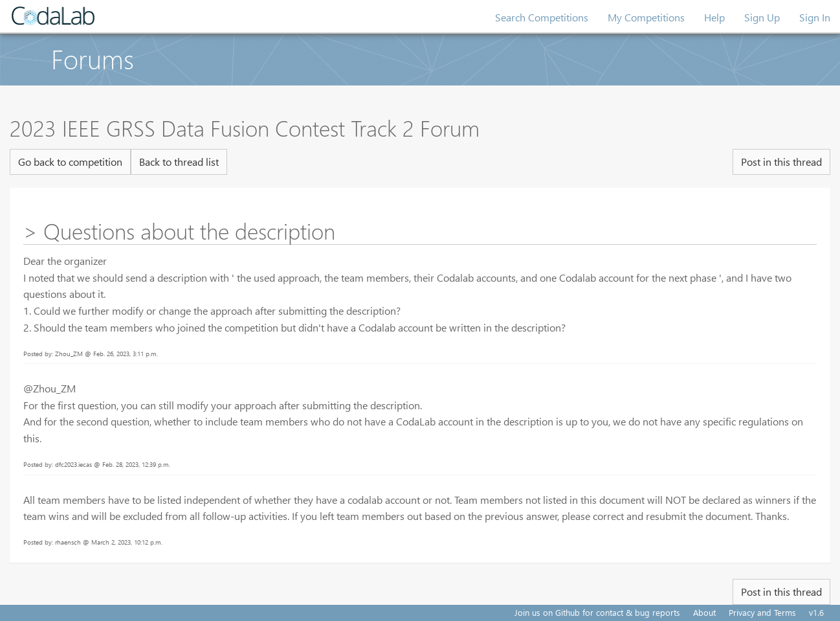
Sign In (815, 17)
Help (714, 17)
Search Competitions (542, 17)
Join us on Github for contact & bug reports (597, 612)
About (704, 612)
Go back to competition (70, 162)
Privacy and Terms (762, 612)
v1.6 (816, 612)
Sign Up (762, 17)
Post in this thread (781, 162)
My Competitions (646, 17)
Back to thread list (179, 162)
